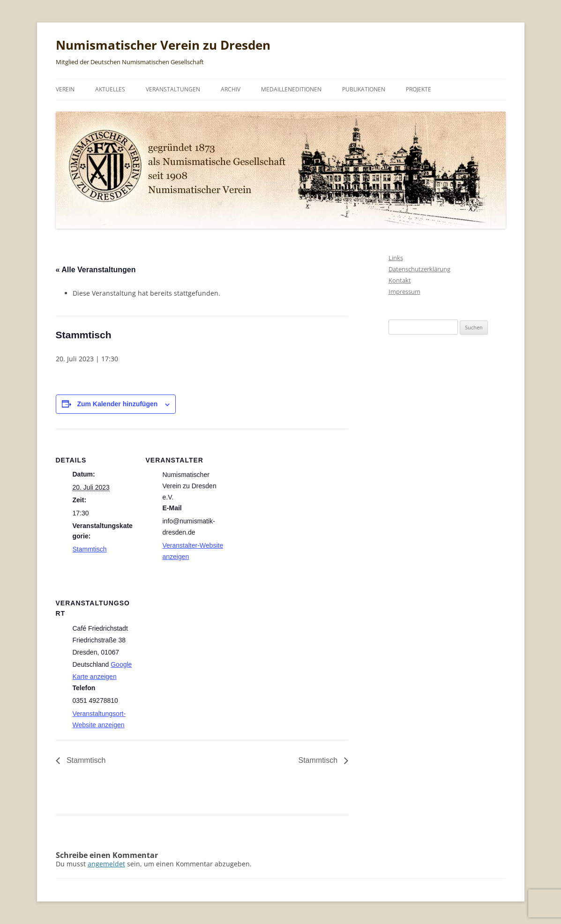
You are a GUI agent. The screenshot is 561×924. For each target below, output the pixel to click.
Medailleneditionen (291, 89)
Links (396, 258)
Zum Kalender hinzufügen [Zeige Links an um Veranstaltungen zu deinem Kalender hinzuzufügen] (117, 404)
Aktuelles (110, 89)
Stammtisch (90, 549)
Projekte (419, 89)
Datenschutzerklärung (419, 269)
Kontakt (400, 280)
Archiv (231, 89)
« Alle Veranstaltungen (96, 270)
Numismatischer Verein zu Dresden (163, 45)
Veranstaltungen (173, 89)
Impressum (404, 291)
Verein (65, 89)
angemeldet (106, 864)
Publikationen (364, 89)
